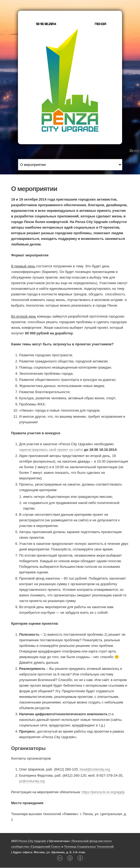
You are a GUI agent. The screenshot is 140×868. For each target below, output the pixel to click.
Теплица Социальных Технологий (89, 847)
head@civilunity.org (95, 769)
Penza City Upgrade (32, 841)
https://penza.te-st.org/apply (103, 792)
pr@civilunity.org (32, 781)
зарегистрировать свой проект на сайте (51, 450)
